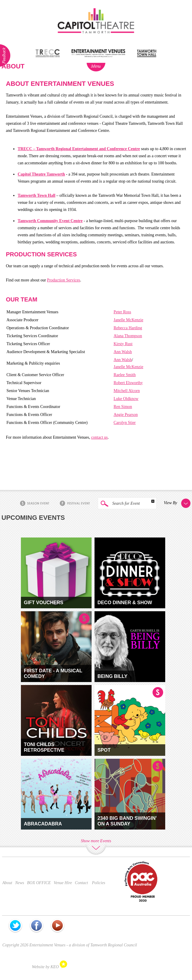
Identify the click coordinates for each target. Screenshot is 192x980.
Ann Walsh (123, 352)
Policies (99, 883)
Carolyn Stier (125, 423)
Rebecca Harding (128, 328)
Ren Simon (123, 407)
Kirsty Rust (123, 344)
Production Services (64, 280)
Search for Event (119, 504)
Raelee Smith (125, 375)
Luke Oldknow (126, 399)
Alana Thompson (128, 336)
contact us (99, 437)
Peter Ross (123, 312)
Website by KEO (49, 967)
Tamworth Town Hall (37, 195)
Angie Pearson (126, 415)
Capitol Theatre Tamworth (41, 174)
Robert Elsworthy (128, 383)
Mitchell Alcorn (127, 391)
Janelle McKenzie (129, 320)
